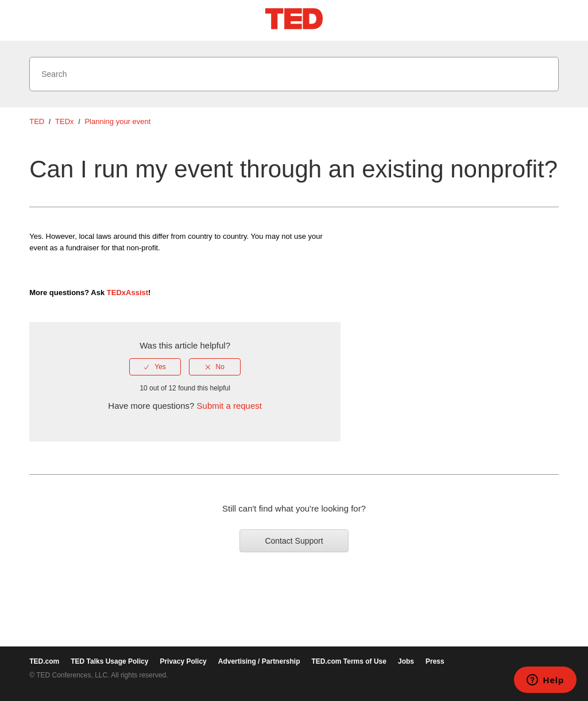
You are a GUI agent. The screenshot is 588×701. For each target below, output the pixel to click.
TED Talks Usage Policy (109, 661)
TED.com (44, 661)
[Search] (294, 74)
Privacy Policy (183, 661)
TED (37, 121)
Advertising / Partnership (259, 661)
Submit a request (229, 406)
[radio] (155, 367)
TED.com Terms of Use (349, 661)
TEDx (65, 121)
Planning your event (117, 121)
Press (435, 661)
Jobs (406, 661)
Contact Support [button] (294, 541)
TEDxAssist (127, 293)
